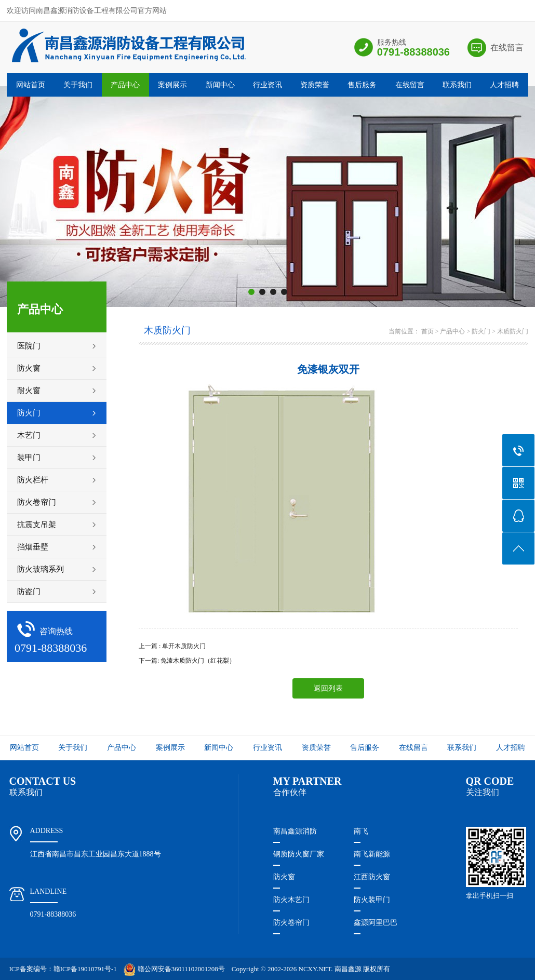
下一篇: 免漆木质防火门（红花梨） (187, 661)
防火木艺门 (291, 900)
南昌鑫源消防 (295, 831)
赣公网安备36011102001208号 (174, 969)
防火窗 (284, 877)
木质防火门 (513, 331)
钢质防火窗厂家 (299, 854)
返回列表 (328, 688)
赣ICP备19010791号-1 (85, 969)
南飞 (361, 831)
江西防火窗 (372, 877)
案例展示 (172, 85)
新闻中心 (220, 85)
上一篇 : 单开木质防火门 (172, 646)
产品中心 (125, 85)
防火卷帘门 (291, 923)
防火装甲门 (372, 900)
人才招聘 (504, 85)
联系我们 (457, 85)
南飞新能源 (372, 854)
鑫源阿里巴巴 (376, 923)
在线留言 (507, 48)
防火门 (481, 331)
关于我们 (78, 85)
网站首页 (31, 85)
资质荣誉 (315, 85)
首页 (427, 331)
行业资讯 (267, 85)
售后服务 (362, 85)
